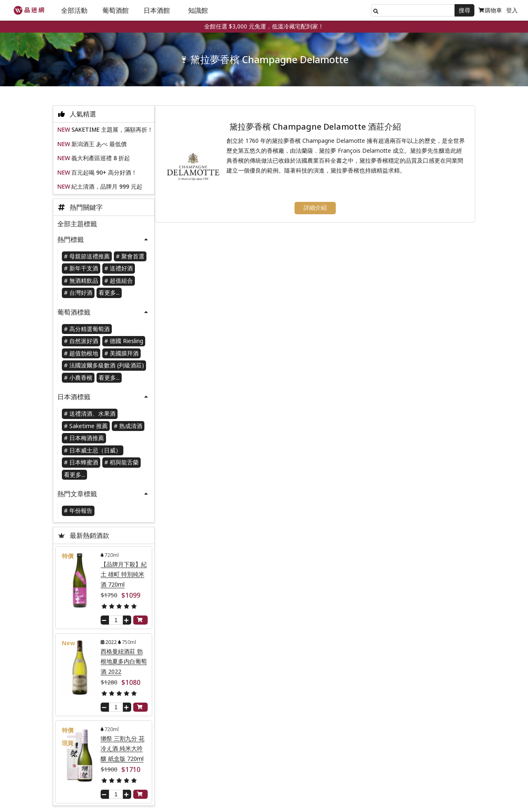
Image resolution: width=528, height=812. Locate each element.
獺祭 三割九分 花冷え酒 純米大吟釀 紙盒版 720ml (123, 750)
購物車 (490, 10)
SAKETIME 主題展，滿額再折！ (112, 131)
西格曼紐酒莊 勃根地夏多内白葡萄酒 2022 (124, 663)
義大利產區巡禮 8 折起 (101, 160)
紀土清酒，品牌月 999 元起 (107, 188)
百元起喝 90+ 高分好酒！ (104, 174)
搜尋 (464, 10)
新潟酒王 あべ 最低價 (99, 146)
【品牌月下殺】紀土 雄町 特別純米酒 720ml (124, 576)
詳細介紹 (320, 211)
